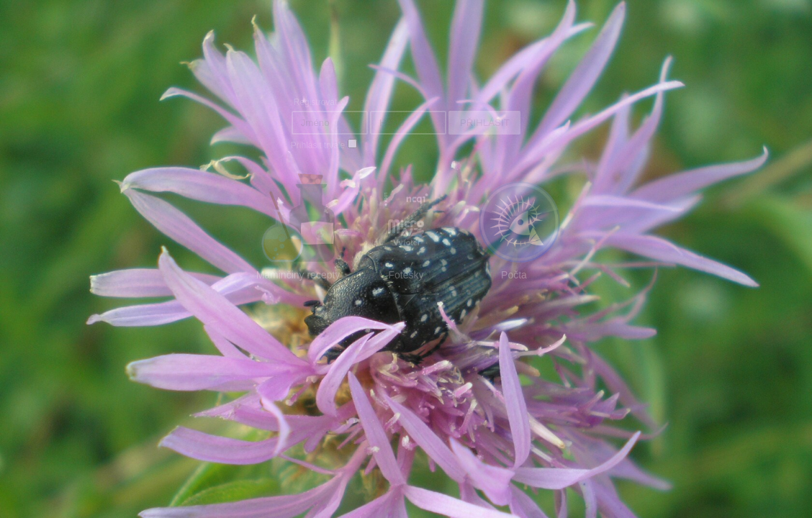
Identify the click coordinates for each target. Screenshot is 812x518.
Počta (519, 227)
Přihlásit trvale (318, 145)
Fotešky (406, 227)
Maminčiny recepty (299, 227)
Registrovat (316, 102)
